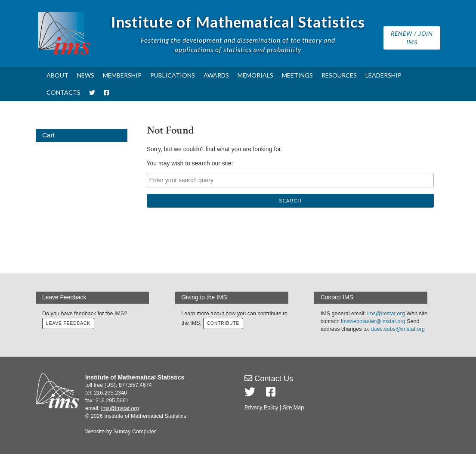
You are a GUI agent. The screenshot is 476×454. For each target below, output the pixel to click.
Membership (122, 75)
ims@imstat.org (386, 314)
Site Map (294, 407)
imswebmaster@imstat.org (373, 321)
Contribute (223, 323)
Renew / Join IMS (412, 38)
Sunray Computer (135, 432)
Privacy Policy (261, 407)
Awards (216, 75)
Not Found (170, 130)
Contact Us (269, 379)
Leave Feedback (68, 323)
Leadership (383, 75)
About (57, 75)
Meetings (297, 75)
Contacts (63, 92)
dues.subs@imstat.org (398, 329)
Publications (173, 75)
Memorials (255, 75)
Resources (339, 75)
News (86, 75)
